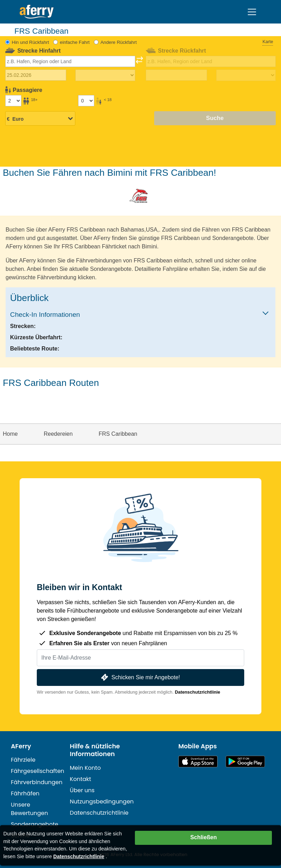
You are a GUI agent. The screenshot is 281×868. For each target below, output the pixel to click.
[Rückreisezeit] (246, 75)
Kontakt (80, 779)
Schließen (204, 837)
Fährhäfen (25, 793)
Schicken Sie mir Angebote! (140, 677)
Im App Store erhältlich (198, 762)
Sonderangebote (35, 824)
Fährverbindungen (37, 782)
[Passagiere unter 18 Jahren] (86, 101)
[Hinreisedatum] (36, 75)
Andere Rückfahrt (119, 42)
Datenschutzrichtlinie (197, 692)
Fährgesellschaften (37, 771)
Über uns (82, 790)
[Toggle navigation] (252, 12)
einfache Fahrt (75, 42)
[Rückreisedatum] (176, 75)
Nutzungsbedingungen (102, 802)
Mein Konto (85, 768)
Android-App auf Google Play (245, 762)
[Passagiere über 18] (13, 101)
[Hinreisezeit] (105, 75)
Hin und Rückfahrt (30, 42)
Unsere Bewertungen (29, 809)
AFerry (21, 746)
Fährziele (23, 760)
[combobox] (70, 61)
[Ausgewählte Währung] (40, 119)
